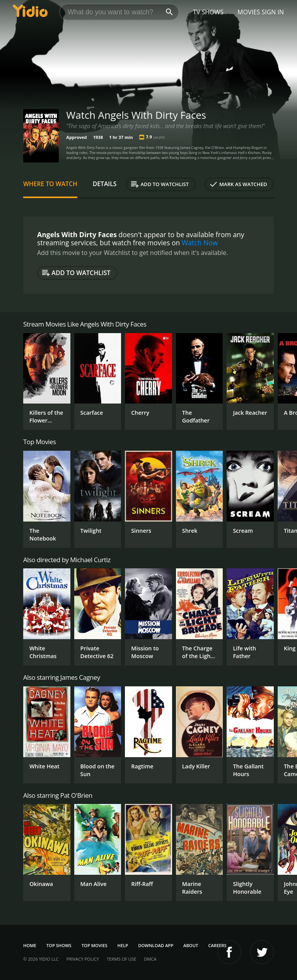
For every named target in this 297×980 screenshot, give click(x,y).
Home (30, 945)
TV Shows (208, 12)
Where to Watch (50, 184)
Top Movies (95, 945)
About (191, 945)
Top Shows (59, 945)
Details (105, 184)
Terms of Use (121, 959)
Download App (156, 945)
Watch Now (200, 243)
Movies (249, 12)
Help (123, 945)
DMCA (150, 959)
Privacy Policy (83, 959)
